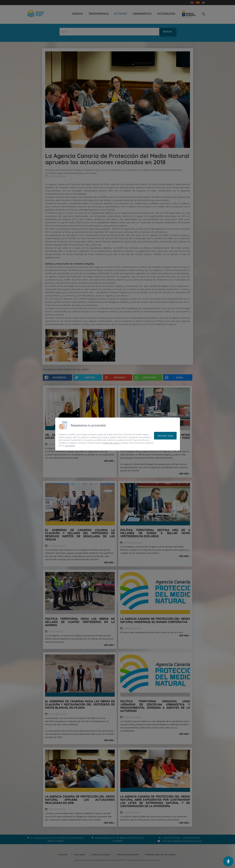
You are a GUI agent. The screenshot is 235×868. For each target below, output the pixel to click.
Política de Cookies (111, 443)
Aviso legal (70, 446)
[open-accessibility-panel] (228, 861)
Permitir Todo (165, 436)
